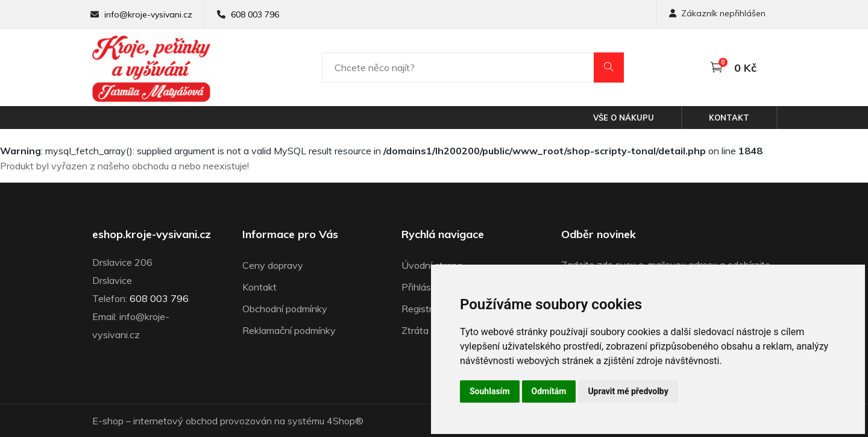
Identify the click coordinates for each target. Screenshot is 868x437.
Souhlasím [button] (490, 391)
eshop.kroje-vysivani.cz (152, 234)
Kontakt (729, 118)
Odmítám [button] (549, 391)
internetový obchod (175, 421)
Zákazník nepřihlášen (717, 13)
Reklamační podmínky (289, 330)
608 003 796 (255, 14)
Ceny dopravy (273, 265)
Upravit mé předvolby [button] (628, 391)
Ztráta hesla (428, 330)
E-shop (108, 421)
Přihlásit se (425, 287)
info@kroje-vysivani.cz (148, 14)
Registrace (425, 309)
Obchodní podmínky (285, 309)
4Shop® (345, 421)
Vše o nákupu (624, 118)
